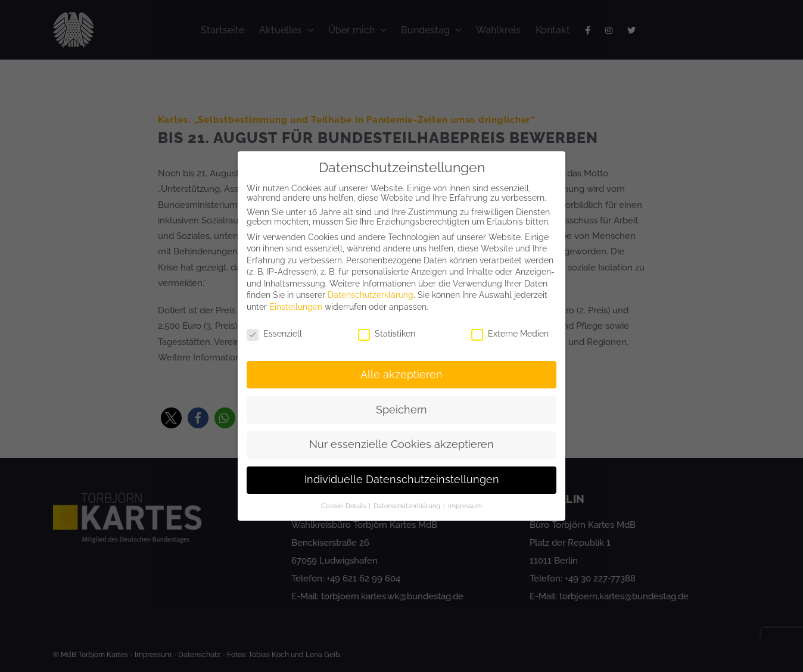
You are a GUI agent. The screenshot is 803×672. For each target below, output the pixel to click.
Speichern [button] (401, 410)
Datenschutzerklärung (371, 295)
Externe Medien (510, 334)
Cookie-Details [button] (344, 506)
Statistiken (387, 334)
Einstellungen (296, 307)
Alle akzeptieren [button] (401, 375)
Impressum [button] (465, 506)
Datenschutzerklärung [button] (408, 506)
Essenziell (274, 334)
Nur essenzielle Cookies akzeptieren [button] (401, 444)
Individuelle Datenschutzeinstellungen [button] (402, 480)
